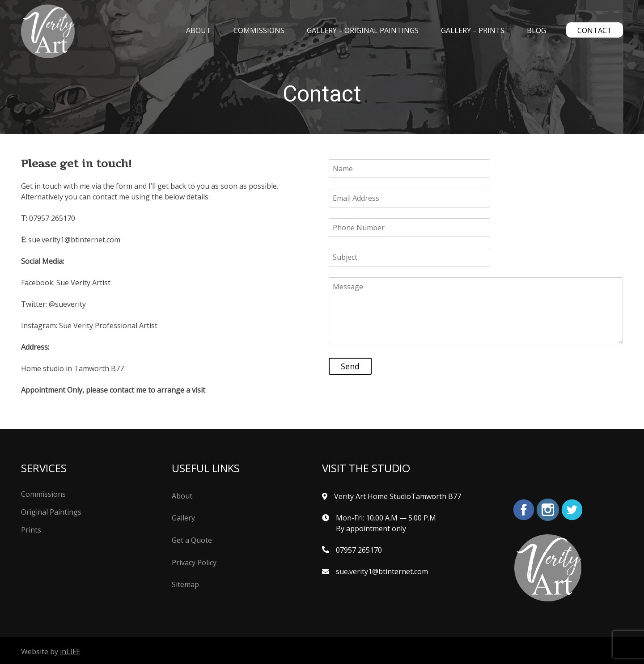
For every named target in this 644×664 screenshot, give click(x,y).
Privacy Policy (194, 562)
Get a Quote (192, 540)
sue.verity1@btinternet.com (382, 571)
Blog (536, 30)
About (199, 30)
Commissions (259, 30)
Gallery (183, 518)
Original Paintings (51, 512)
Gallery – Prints (473, 30)
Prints (31, 530)
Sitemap (185, 584)
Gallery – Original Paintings (363, 30)
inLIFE (70, 651)
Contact (595, 30)
